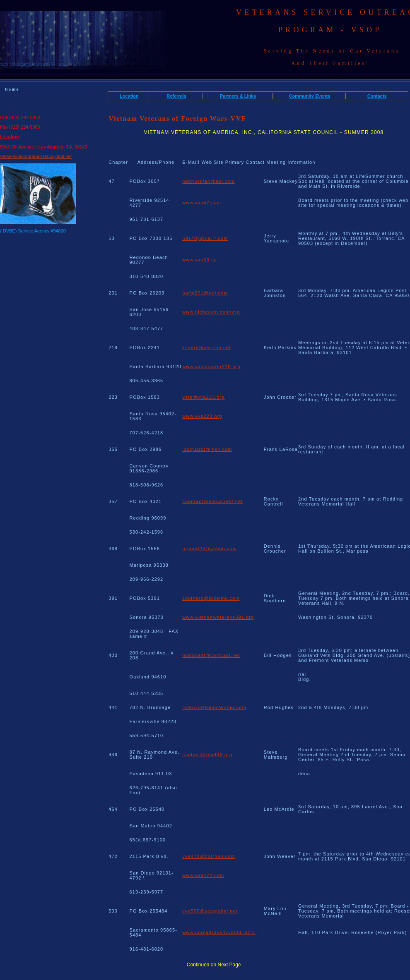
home (12, 89)
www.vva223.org (202, 416)
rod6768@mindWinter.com (214, 707)
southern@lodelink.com (211, 598)
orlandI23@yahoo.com (210, 549)
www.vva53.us (200, 260)
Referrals (176, 96)
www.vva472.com (203, 875)
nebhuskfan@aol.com (208, 181)
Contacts (377, 96)
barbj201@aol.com (205, 293)
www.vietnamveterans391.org (218, 617)
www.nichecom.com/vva (211, 312)
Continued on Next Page (214, 965)
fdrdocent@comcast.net (211, 655)
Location (129, 96)
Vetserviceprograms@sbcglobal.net (36, 156)
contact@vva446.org (207, 755)
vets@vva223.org (203, 397)
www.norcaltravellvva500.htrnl (219, 932)
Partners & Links (238, 96)
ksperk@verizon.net (206, 347)
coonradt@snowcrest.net (212, 501)
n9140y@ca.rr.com (205, 238)
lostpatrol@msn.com (207, 449)
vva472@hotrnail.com (209, 856)
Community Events (310, 96)
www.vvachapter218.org (211, 367)
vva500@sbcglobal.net (210, 911)
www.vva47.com (202, 203)
